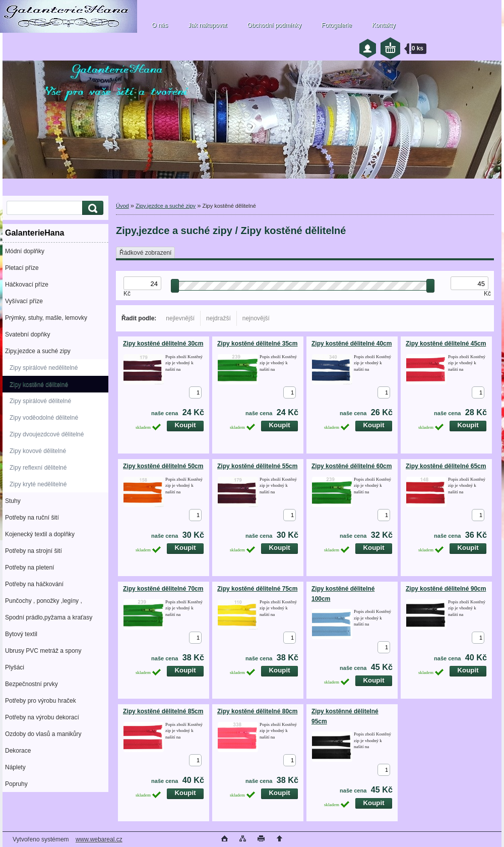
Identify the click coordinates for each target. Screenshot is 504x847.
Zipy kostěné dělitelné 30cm (163, 344)
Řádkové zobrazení (145, 253)
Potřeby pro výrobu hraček (41, 701)
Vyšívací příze (24, 301)
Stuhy (13, 501)
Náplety (15, 767)
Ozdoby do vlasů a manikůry (43, 734)
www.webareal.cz (99, 839)
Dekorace (18, 751)
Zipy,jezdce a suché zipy (38, 351)
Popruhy (16, 784)
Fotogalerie (337, 25)
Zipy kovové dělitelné (38, 451)
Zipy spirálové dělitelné (40, 401)
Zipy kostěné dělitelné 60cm (352, 466)
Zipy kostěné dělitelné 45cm (446, 344)
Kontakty (384, 25)
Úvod (122, 206)
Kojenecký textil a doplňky (40, 534)
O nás (160, 25)
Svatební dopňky (27, 334)
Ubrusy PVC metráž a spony (43, 651)
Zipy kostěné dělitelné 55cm (257, 466)
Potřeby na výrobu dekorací (42, 717)
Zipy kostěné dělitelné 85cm (163, 711)
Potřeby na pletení (29, 568)
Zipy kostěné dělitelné (39, 384)
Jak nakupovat (207, 25)
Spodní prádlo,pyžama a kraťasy (49, 617)
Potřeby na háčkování (34, 584)
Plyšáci (15, 667)
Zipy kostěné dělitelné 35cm (257, 344)
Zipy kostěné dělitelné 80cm (257, 711)
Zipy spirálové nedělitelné (44, 368)
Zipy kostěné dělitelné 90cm (446, 589)
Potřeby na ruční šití (32, 518)
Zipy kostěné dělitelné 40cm (352, 344)
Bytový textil (21, 634)
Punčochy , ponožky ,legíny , (44, 601)
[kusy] (195, 392)
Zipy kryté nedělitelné (38, 484)
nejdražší (218, 318)
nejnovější (256, 318)
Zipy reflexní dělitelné (38, 468)
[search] (91, 208)
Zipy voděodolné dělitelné (44, 418)
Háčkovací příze (27, 285)
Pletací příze (22, 268)
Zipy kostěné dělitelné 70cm (163, 589)
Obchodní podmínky (274, 25)
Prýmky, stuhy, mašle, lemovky (46, 318)
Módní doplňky (25, 251)
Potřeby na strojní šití (34, 551)
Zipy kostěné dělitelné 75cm (257, 589)
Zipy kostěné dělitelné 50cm (163, 466)
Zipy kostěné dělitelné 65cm (446, 466)
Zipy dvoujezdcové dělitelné (47, 434)
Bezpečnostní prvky (31, 684)
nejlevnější (180, 318)
